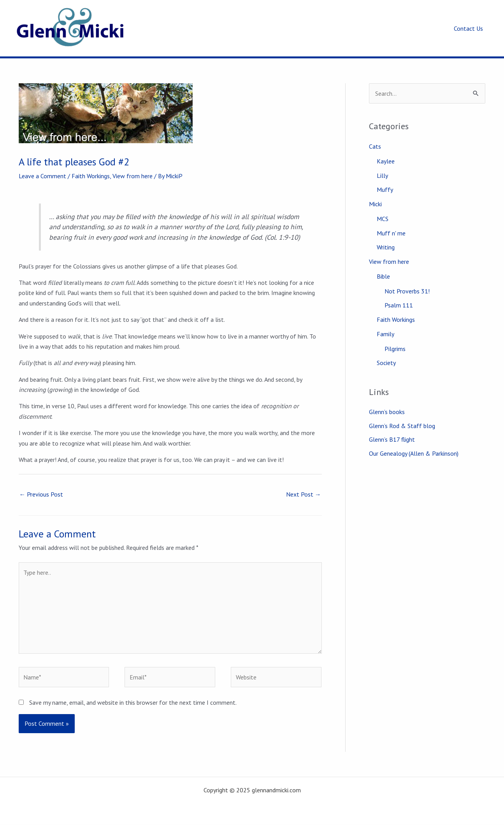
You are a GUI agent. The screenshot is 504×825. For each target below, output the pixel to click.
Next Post (304, 494)
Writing (386, 245)
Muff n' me (391, 231)
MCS (383, 217)
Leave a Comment (42, 176)
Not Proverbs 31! (407, 288)
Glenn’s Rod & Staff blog (402, 421)
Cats (375, 146)
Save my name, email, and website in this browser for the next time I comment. (133, 704)
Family (385, 330)
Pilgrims (395, 344)
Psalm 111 (399, 302)
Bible (383, 274)
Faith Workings (91, 176)
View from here (133, 176)
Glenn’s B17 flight (392, 435)
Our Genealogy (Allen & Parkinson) (414, 449)
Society (386, 358)
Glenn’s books (387, 407)
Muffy (385, 189)
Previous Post (41, 494)
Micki (375, 203)
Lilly (382, 175)
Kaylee (386, 161)
